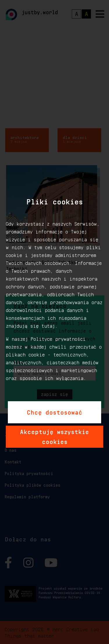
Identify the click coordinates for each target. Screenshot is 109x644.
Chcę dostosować (54, 411)
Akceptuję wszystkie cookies (54, 436)
